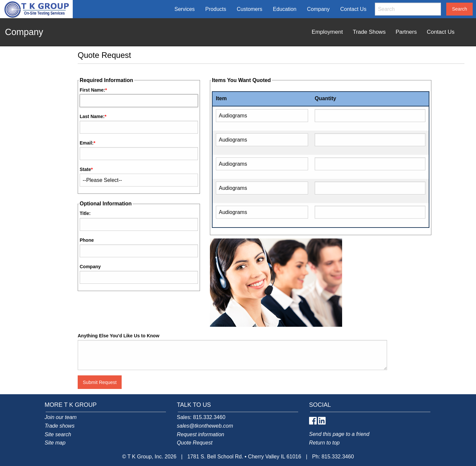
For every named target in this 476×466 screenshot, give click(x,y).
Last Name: (92, 116)
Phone (87, 240)
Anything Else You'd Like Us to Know (119, 336)
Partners (406, 32)
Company (318, 9)
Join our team (61, 417)
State (85, 169)
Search (459, 9)
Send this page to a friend (339, 434)
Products (216, 9)
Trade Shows (369, 32)
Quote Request (195, 443)
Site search (58, 434)
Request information (200, 434)
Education (285, 9)
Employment (327, 32)
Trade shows (59, 426)
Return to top (324, 443)
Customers (249, 9)
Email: (87, 143)
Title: (85, 213)
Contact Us (353, 9)
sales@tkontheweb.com (205, 426)
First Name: (92, 90)
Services (185, 9)
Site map (55, 443)
